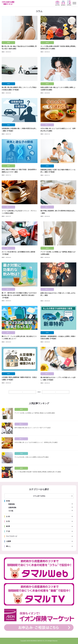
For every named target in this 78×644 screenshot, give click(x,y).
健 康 (8, 526)
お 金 (8, 516)
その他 (11, 511)
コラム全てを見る (39, 496)
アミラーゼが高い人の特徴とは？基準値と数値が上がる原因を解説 (35, 413)
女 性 (8, 521)
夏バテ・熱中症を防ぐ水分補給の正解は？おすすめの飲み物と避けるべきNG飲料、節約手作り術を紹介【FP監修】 (19, 295)
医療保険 (12, 504)
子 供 (8, 531)
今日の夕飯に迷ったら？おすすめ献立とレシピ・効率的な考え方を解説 (36, 442)
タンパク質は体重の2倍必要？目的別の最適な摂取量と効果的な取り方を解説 (38, 472)
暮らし (9, 546)
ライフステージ (12, 536)
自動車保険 (12, 507)
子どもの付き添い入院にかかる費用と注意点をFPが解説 (32, 457)
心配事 (9, 541)
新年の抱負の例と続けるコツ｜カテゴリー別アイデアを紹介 (33, 428)
